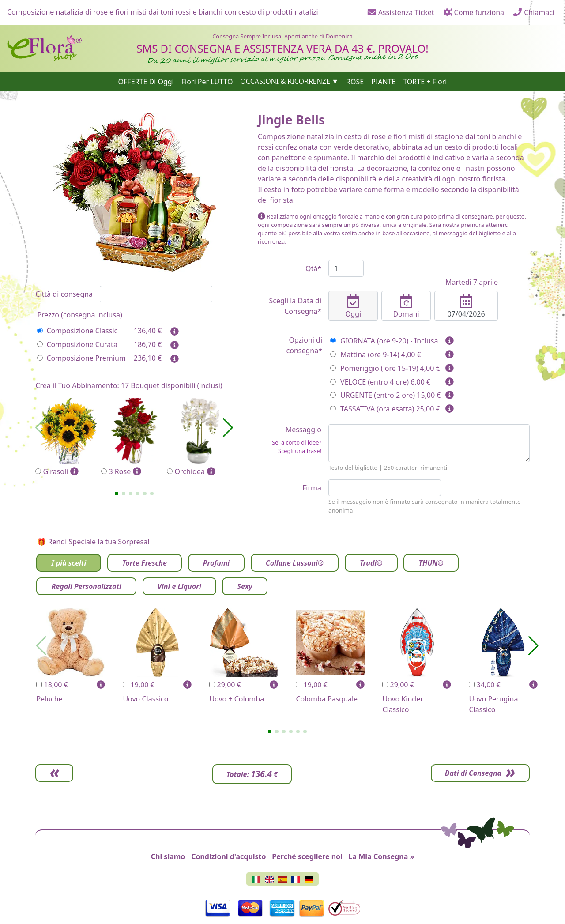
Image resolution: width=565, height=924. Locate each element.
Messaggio (290, 440)
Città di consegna (64, 294)
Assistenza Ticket (401, 12)
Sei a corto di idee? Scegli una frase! (297, 447)
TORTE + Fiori (425, 81)
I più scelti (69, 563)
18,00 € (52, 685)
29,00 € (225, 685)
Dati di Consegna (472, 773)
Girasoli (68, 437)
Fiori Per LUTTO (207, 81)
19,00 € (138, 685)
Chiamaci (534, 12)
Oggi (353, 306)
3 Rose (134, 437)
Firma (312, 488)
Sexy (245, 586)
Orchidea (200, 437)
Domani (406, 306)
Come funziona (474, 12)
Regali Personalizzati (86, 586)
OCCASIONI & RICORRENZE (285, 81)
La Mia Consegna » (382, 856)
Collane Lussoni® (295, 563)
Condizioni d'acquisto (228, 856)
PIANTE (383, 81)
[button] (117, 494)
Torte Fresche (145, 563)
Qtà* (313, 268)
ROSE (355, 81)
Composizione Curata (77, 344)
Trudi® (371, 563)
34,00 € (484, 685)
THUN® (431, 563)
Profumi (216, 563)
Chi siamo (168, 856)
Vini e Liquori (179, 586)
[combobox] (156, 294)
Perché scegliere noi (307, 856)
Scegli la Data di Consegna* (295, 306)
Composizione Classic (77, 331)
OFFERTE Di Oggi (146, 81)
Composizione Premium (81, 358)
